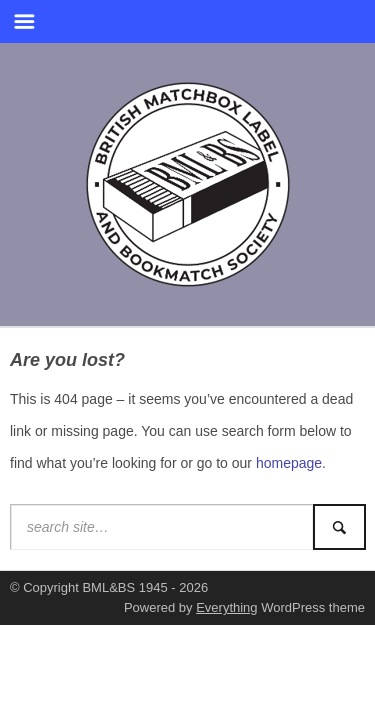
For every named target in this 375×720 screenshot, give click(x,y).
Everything (226, 607)
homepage (289, 463)
